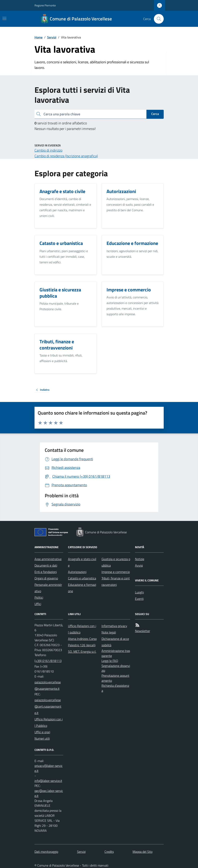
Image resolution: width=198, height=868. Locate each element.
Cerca (155, 114)
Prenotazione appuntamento (115, 678)
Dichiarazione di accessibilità (115, 642)
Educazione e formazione (82, 588)
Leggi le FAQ (110, 661)
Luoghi (139, 592)
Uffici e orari (42, 732)
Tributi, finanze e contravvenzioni (116, 581)
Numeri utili (42, 738)
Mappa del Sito (143, 852)
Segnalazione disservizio (116, 668)
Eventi (139, 599)
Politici (39, 597)
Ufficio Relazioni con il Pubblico (49, 722)
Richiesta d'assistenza (115, 688)
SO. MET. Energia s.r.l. (82, 652)
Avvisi (139, 565)
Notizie (140, 559)
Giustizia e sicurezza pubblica (116, 562)
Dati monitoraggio (46, 852)
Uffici (38, 604)
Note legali (109, 632)
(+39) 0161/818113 (48, 661)
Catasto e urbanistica (82, 578)
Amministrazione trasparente (116, 653)
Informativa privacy (114, 626)
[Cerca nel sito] (157, 19)
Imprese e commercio (116, 572)
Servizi (52, 37)
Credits (109, 852)
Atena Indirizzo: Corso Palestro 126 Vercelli (82, 642)
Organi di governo (46, 578)
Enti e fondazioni (46, 572)
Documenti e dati (46, 565)
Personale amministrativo (48, 588)
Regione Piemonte (45, 5)
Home (39, 37)
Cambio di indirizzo (48, 150)
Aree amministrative (48, 559)
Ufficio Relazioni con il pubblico (82, 629)
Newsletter (143, 631)
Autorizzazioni (77, 572)
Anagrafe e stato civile (82, 562)
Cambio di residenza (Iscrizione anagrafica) (66, 156)
